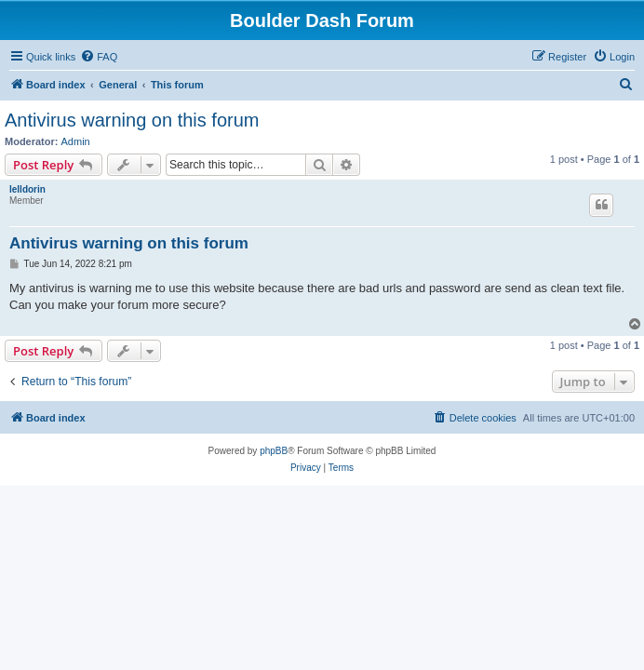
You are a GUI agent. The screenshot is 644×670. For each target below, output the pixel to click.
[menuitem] (99, 57)
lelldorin (27, 189)
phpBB (274, 451)
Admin (76, 141)
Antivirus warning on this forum (132, 120)
